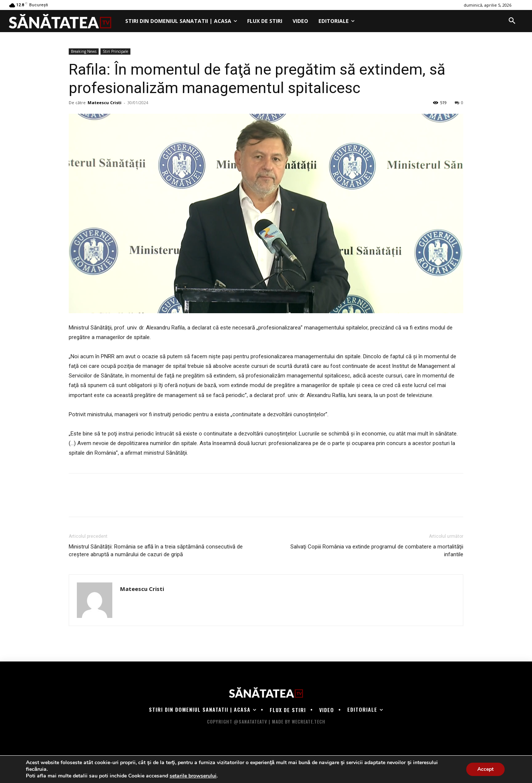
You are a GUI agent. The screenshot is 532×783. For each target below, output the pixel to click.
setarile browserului (193, 776)
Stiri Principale (115, 51)
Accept (485, 769)
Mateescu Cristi (105, 102)
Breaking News (84, 51)
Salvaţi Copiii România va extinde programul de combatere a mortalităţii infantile (377, 551)
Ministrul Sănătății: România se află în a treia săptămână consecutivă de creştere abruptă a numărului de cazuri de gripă (156, 551)
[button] (512, 21)
